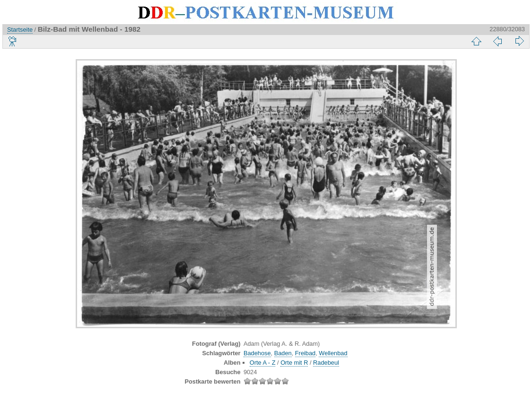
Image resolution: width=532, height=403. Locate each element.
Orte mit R (294, 363)
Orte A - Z (263, 363)
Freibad (305, 353)
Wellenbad (333, 353)
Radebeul (326, 363)
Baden (283, 353)
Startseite (20, 30)
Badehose (257, 353)
